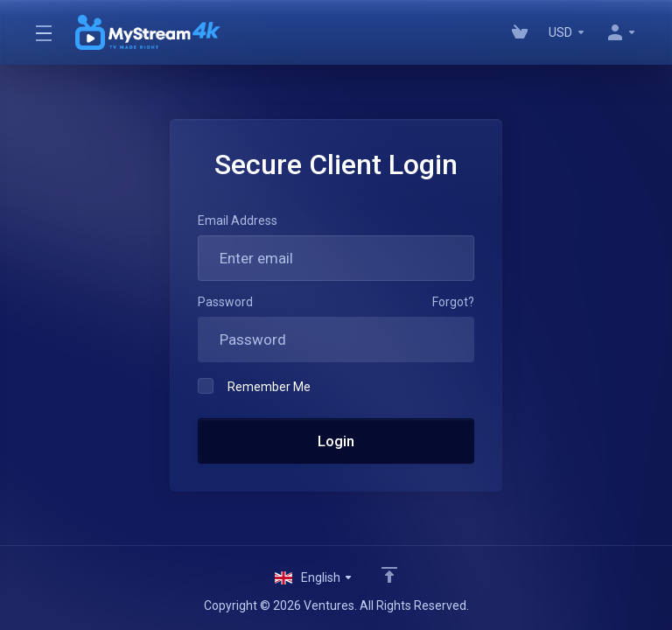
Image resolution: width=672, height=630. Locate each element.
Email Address (238, 220)
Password (225, 302)
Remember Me (254, 386)
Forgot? (453, 302)
